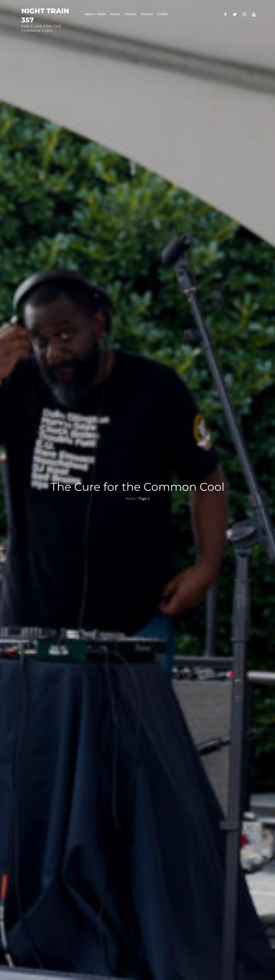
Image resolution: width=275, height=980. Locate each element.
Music (115, 14)
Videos (130, 14)
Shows (147, 14)
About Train (95, 14)
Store (162, 14)
